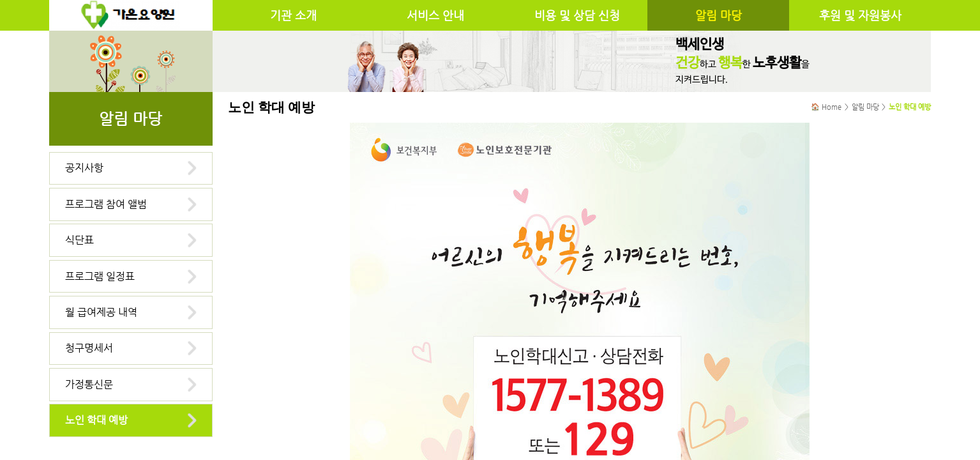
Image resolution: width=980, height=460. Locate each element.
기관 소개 (293, 15)
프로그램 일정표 (100, 276)
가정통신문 (89, 384)
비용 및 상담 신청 (577, 15)
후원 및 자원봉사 (860, 15)
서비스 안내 (435, 15)
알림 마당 (719, 15)
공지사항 (84, 168)
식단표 (79, 240)
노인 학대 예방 (96, 420)
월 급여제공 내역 (101, 312)
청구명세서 (89, 348)
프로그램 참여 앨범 (106, 204)
